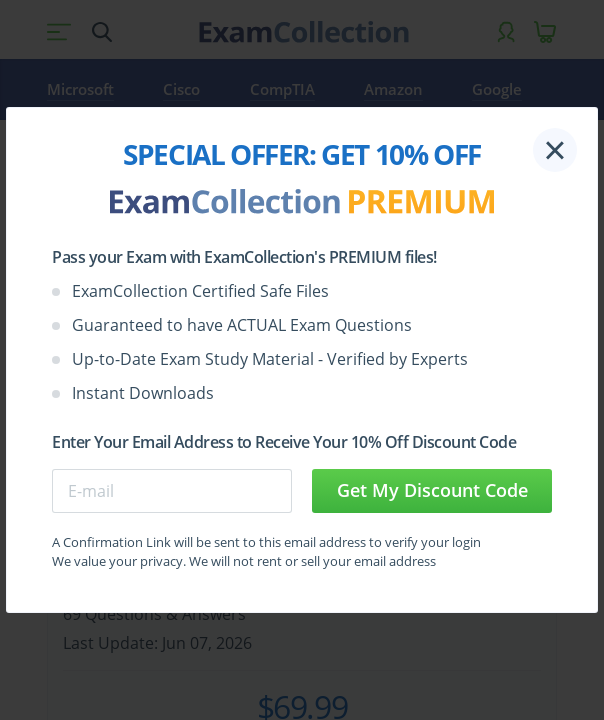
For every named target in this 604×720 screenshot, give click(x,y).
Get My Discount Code (432, 490)
